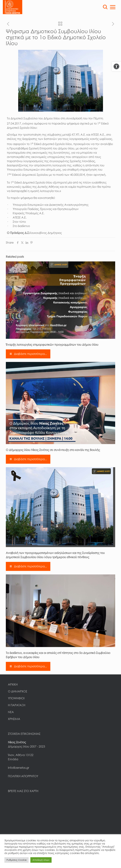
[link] (116, 66)
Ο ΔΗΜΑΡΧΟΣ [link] (18, 691)
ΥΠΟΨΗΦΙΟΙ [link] (16, 698)
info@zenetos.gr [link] (19, 768)
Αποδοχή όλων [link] (41, 860)
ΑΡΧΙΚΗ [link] (13, 684)
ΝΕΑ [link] (11, 712)
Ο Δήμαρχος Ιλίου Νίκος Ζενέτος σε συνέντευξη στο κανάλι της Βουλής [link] (53, 450)
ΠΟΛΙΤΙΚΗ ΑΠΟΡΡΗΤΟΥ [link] (23, 776)
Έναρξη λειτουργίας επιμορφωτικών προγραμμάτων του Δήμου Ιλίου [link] (53, 345)
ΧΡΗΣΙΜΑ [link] (14, 719)
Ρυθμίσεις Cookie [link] (17, 860)
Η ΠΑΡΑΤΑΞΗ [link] (17, 705)
